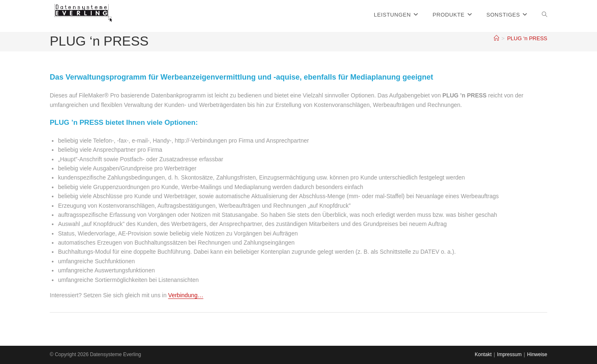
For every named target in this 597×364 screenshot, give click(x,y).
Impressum (509, 354)
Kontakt (483, 354)
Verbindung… (186, 295)
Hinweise (537, 354)
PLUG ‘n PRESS (527, 38)
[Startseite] (496, 38)
